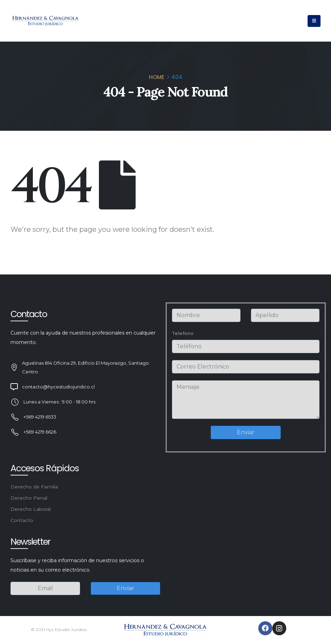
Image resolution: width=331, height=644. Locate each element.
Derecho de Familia (34, 487)
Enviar (246, 432)
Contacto (22, 520)
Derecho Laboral (31, 509)
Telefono (183, 333)
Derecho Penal (29, 498)
